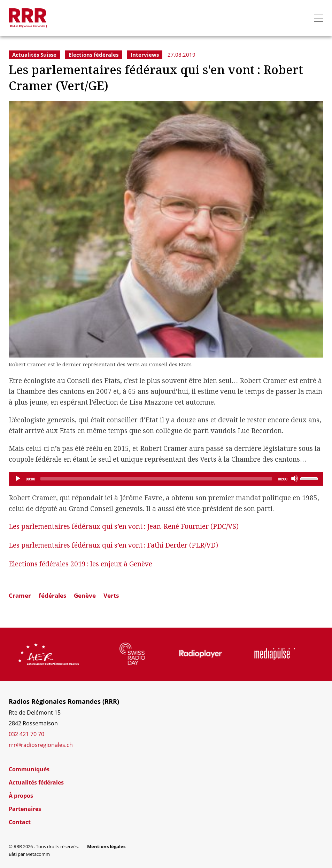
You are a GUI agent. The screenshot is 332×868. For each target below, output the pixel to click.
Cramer (20, 595)
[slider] (156, 479)
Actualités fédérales (36, 782)
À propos (21, 796)
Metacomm (38, 854)
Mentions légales (106, 846)
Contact (20, 822)
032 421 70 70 (26, 734)
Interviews (145, 55)
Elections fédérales (94, 55)
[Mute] (294, 478)
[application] (166, 479)
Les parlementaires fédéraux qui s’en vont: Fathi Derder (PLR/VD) (113, 545)
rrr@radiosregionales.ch (41, 745)
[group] (64, 654)
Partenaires (25, 809)
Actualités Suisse (34, 55)
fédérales (52, 595)
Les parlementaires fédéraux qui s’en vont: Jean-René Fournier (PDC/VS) (124, 527)
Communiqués (29, 769)
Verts (111, 595)
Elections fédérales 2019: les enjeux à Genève (80, 564)
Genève (85, 595)
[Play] (17, 478)
